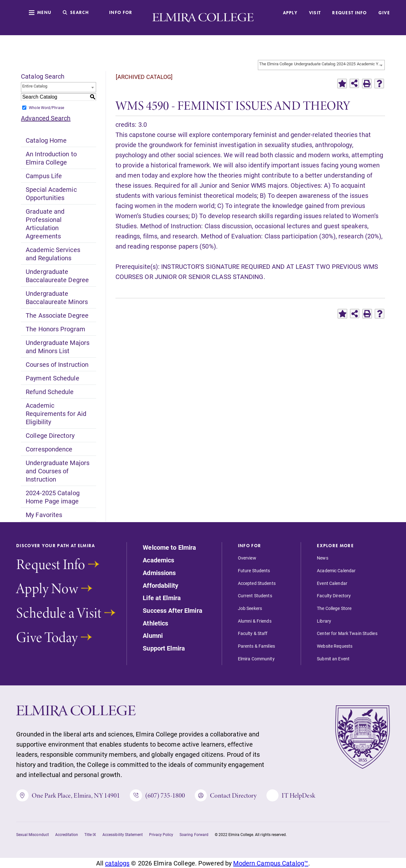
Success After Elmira (172, 611)
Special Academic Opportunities (51, 193)
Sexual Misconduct (32, 834)
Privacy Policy (161, 834)
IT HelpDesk (291, 795)
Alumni (153, 636)
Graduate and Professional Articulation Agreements (45, 223)
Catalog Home (46, 140)
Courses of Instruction (57, 364)
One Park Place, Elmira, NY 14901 (68, 795)
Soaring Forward (194, 834)
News (322, 558)
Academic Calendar (336, 571)
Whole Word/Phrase (46, 107)
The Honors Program (56, 329)
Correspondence (49, 449)
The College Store (334, 608)
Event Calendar (332, 583)
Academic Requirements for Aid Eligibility (56, 413)
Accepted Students (257, 583)
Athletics (155, 623)
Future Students (254, 571)
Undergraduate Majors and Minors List (58, 347)
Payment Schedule (52, 378)
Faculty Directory (334, 596)
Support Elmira (164, 648)
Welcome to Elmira (169, 547)
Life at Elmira (162, 598)
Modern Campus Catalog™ (271, 863)
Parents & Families (256, 646)
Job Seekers (250, 608)
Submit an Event (333, 659)
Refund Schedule (50, 392)
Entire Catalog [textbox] (35, 86)
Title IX (90, 834)
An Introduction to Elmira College (51, 158)
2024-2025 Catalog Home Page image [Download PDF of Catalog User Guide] (53, 497)
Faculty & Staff (253, 633)
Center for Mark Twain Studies (347, 633)
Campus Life (44, 176)
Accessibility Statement (123, 834)
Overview (247, 558)
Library (324, 621)
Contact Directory (226, 795)
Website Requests (335, 646)
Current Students (255, 596)
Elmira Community (256, 659)
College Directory (50, 435)
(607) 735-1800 (157, 795)
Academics (158, 560)
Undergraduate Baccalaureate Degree (57, 275)
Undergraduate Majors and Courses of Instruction (58, 471)
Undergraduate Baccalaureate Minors (57, 297)
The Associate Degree (57, 315)
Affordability (160, 586)
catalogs (117, 863)
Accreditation (67, 834)
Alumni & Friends (255, 621)
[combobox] (321, 65)
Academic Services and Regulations (53, 254)
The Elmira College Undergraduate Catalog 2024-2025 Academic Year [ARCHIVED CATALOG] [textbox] (322, 64)
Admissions (159, 573)
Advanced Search (46, 118)
